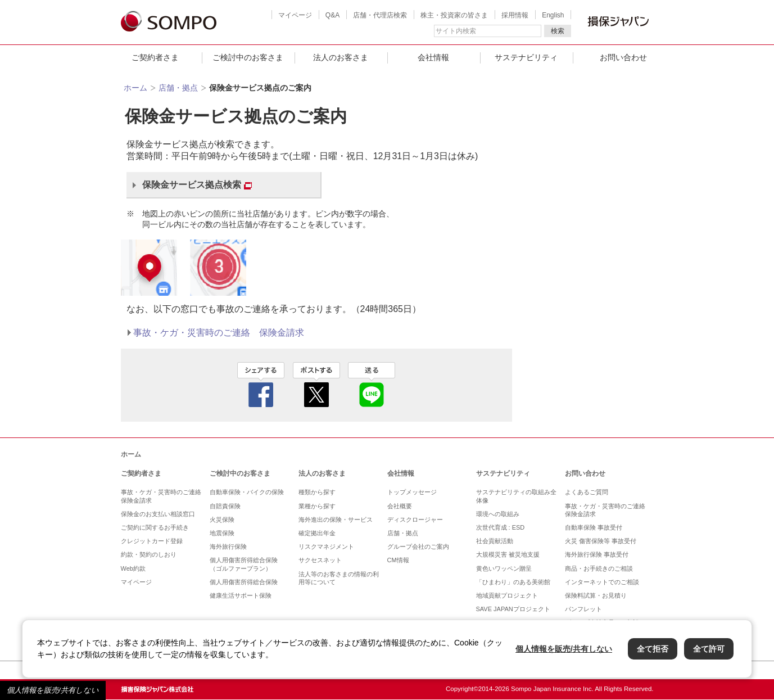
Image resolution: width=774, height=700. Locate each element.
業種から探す (317, 506)
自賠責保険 (225, 506)
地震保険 (222, 533)
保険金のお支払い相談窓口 (158, 514)
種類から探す (317, 492)
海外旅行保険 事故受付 (597, 554)
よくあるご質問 (587, 492)
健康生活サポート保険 (241, 595)
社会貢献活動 (495, 541)
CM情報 (398, 560)
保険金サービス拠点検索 (197, 185)
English (553, 15)
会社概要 (400, 506)
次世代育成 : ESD (501, 527)
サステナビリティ (526, 57)
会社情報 (433, 57)
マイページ (295, 15)
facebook (261, 385)
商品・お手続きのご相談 (599, 568)
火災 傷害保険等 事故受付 (601, 541)
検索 (558, 31)
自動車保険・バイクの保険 (247, 492)
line (372, 385)
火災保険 (222, 520)
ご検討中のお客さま (248, 57)
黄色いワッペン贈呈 (504, 568)
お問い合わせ (623, 57)
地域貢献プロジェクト (507, 595)
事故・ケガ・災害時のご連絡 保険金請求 (219, 333)
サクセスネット (320, 560)
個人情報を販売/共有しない (53, 690)
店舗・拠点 (178, 88)
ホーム (135, 88)
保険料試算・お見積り (596, 595)
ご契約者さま (155, 57)
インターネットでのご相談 (602, 582)
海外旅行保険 (228, 547)
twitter (316, 385)
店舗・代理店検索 (380, 15)
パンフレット (583, 609)
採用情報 (515, 15)
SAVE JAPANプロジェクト (513, 609)
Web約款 (133, 568)
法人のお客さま (341, 57)
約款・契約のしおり (149, 554)
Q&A (332, 15)
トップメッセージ (412, 492)
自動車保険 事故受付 (594, 527)
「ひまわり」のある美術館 (513, 582)
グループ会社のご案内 (418, 547)
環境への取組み (498, 514)
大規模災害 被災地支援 (508, 554)
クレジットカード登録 (152, 541)
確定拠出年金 (317, 533)
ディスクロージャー (415, 520)
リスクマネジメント (326, 547)
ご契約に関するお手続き (155, 527)
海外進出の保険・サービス (336, 520)
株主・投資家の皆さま (454, 15)
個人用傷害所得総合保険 (244, 582)
